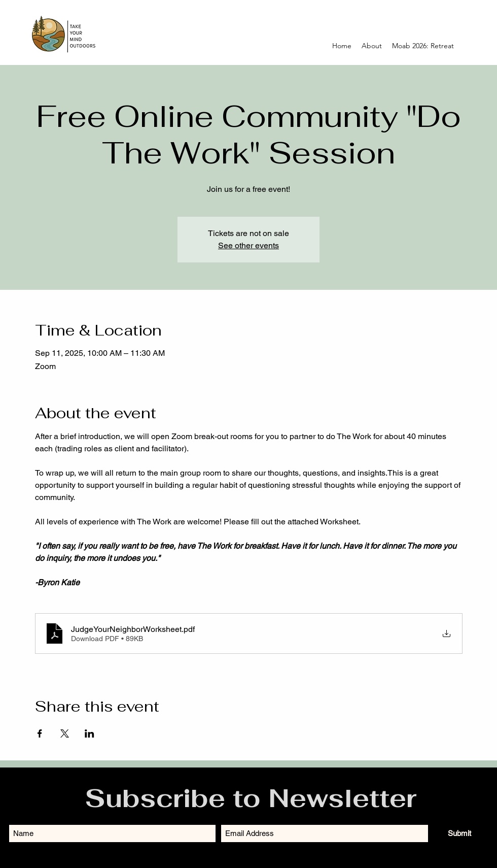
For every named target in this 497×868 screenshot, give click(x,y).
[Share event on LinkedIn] (90, 733)
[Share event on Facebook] (40, 733)
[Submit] (459, 833)
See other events (248, 245)
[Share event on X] (65, 733)
